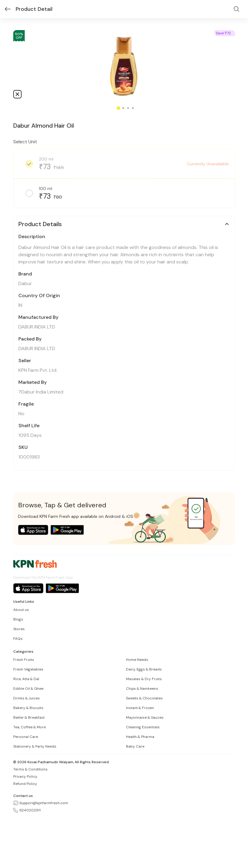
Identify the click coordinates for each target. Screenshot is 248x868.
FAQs (18, 639)
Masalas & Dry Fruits (144, 679)
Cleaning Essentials (143, 727)
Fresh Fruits (24, 660)
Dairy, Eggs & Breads (144, 669)
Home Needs (137, 660)
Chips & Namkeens (142, 689)
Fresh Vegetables (28, 669)
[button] (124, 224)
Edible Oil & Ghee (28, 689)
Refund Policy (25, 784)
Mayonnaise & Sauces (145, 717)
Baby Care (135, 746)
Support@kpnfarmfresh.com (41, 803)
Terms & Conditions (30, 769)
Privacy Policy (25, 776)
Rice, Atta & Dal (26, 679)
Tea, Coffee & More (30, 727)
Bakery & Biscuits (28, 708)
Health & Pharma (140, 737)
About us (21, 610)
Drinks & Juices (27, 698)
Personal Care (26, 737)
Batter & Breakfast (29, 717)
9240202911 (27, 810)
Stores (19, 629)
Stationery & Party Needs (35, 746)
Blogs (18, 619)
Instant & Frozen (140, 708)
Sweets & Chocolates (144, 698)
